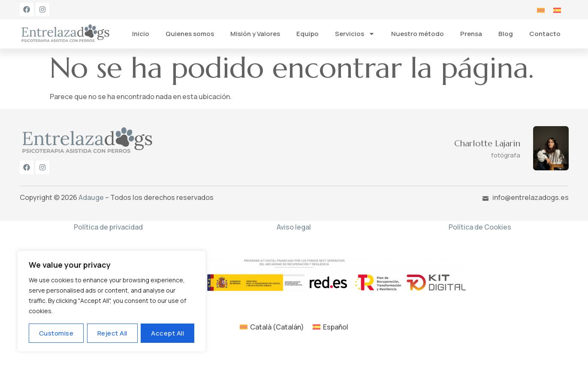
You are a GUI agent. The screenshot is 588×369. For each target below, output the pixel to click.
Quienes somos (190, 34)
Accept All (167, 333)
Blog (506, 34)
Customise (56, 333)
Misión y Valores (255, 34)
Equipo (308, 34)
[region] (112, 301)
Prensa (471, 34)
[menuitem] (541, 10)
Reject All (112, 333)
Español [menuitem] (336, 327)
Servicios (355, 34)
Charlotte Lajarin (487, 144)
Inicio (141, 34)
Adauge (91, 197)
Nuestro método (418, 34)
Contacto (545, 34)
